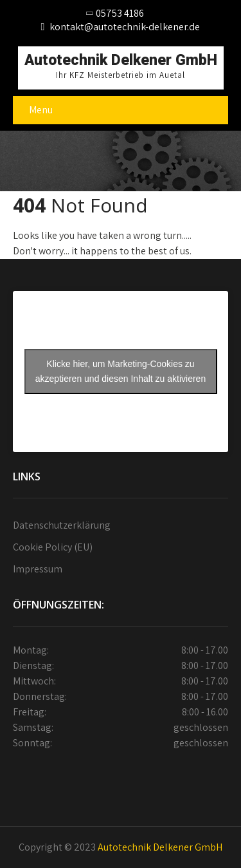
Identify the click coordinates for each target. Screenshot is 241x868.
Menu (41, 110)
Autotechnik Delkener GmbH (160, 847)
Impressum (38, 569)
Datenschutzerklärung (62, 525)
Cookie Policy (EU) (53, 547)
